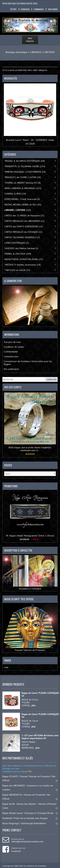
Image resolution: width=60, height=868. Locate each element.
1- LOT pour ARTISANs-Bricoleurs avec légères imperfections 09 (40, 737)
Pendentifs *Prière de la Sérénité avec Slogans (30, 818)
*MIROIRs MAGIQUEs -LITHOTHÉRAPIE (25, 172)
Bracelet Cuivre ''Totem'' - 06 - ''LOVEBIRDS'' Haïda (30, 140)
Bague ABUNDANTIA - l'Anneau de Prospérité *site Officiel (30, 797)
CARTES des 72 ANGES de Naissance (24, 216)
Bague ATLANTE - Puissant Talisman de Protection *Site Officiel (30, 778)
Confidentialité (11, 352)
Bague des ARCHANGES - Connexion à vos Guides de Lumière (30, 788)
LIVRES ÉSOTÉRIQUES (17, 243)
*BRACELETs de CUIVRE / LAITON (23, 177)
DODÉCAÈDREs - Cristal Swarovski (22, 199)
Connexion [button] (25, 9)
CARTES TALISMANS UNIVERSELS (22, 237)
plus (34, 705)
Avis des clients (13, 387)
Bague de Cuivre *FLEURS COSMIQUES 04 (40, 716)
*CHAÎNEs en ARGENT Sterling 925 (23, 183)
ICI (30, 771)
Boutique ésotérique (16, 52)
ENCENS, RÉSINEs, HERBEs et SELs (23, 205)
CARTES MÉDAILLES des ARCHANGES (24, 221)
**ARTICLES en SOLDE (17, 270)
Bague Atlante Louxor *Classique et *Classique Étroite (30, 813)
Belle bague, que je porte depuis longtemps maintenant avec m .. (30, 449)
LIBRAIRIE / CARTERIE (42, 52)
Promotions (11, 486)
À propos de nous (12, 342)
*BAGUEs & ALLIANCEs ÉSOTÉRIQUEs (25, 161)
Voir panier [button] (53, 9)
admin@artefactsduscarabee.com (27, 841)
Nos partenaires (11, 369)
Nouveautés (11, 78)
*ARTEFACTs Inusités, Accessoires (23, 265)
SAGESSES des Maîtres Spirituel (21, 248)
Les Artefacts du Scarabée (35, 866)
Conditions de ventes (14, 347)
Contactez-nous (11, 356)
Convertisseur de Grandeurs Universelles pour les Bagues (28, 363)
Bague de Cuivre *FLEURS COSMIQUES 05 (40, 694)
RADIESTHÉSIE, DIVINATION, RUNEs (24, 259)
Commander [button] (38, 9)
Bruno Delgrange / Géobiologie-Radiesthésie (30, 823)
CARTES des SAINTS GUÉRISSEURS (24, 226)
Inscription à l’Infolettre (30, 573)
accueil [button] (13, 9)
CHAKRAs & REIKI (15, 194)
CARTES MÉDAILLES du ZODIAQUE (23, 232)
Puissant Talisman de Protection (30, 628)
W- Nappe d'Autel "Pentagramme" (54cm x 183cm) (30, 536)
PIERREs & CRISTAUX (18, 254)
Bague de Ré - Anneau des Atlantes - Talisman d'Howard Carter (30, 806)
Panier (8, 661)
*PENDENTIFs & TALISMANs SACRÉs (25, 166)
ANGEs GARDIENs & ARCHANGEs (23, 188)
